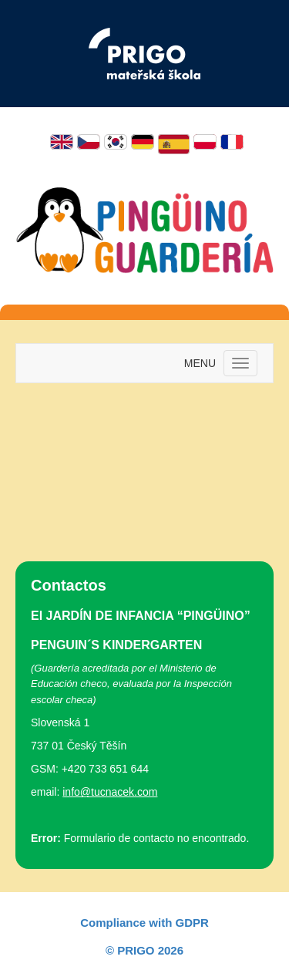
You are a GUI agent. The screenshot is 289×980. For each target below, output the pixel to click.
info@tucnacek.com (110, 792)
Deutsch (143, 142)
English (62, 142)
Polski (205, 142)
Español (174, 144)
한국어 (116, 142)
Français (232, 142)
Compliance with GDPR (144, 923)
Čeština (89, 142)
